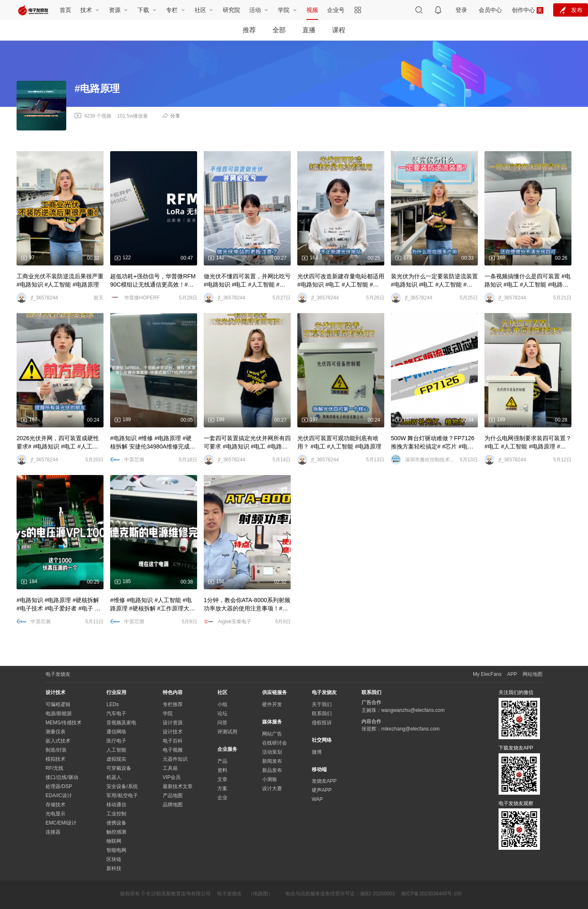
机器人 (114, 777)
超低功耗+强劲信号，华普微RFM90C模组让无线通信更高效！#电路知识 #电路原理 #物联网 (153, 281)
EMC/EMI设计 (61, 823)
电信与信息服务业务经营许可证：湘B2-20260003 (340, 894)
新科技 (114, 868)
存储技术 (55, 805)
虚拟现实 (116, 759)
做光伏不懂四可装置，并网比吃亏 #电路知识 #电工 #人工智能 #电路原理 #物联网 (247, 281)
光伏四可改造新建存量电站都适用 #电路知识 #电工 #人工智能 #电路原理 (341, 281)
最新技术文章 (178, 786)
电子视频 (173, 750)
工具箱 (170, 768)
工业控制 (116, 814)
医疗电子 (116, 741)
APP (512, 674)
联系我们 (322, 714)
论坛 (222, 714)
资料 (222, 770)
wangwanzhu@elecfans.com (413, 710)
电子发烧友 (229, 894)
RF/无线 (54, 768)
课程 (339, 30)
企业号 (336, 10)
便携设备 (116, 823)
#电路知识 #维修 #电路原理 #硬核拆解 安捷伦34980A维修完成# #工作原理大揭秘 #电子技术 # (152, 443)
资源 (116, 10)
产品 (222, 761)
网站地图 (533, 674)
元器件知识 (175, 759)
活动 (256, 10)
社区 (201, 10)
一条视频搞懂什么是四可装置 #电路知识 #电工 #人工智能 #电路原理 (528, 281)
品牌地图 (173, 805)
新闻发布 (272, 761)
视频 (312, 10)
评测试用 (227, 732)
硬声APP (322, 790)
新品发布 (272, 770)
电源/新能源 (59, 714)
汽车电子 (116, 714)
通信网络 (116, 732)
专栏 (173, 10)
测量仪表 (55, 732)
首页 (65, 10)
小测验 (270, 779)
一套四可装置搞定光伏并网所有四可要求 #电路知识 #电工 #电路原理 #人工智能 (247, 443)
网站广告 (272, 734)
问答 (222, 723)
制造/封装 (56, 750)
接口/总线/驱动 (62, 777)
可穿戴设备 (119, 768)
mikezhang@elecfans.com (411, 729)
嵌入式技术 (58, 741)
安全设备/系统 (122, 786)
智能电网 (116, 850)
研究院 (231, 10)
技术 (87, 10)
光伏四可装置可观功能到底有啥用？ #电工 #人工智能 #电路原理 (339, 442)
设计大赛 (272, 788)
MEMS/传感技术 (64, 723)
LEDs (112, 704)
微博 (317, 752)
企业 (222, 798)
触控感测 (116, 832)
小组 (222, 704)
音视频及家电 (121, 723)
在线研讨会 (275, 743)
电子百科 (173, 741)
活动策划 (272, 752)
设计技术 (173, 732)
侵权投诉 (322, 723)
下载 (144, 10)
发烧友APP (324, 781)
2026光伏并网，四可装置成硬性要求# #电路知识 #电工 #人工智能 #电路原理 (58, 443)
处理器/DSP (59, 786)
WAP (317, 799)
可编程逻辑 (58, 704)
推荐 (249, 30)
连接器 (53, 832)
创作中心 (523, 10)
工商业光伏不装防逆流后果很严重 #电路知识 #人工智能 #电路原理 (60, 280)
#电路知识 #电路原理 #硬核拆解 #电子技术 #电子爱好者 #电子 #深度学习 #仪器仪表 (58, 605)
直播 (309, 30)
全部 (279, 30)
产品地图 (173, 796)
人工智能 (116, 750)
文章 (222, 779)
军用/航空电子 (122, 796)
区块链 (114, 859)
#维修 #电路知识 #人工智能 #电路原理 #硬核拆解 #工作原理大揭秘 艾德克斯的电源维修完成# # (153, 605)
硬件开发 (272, 704)
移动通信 (116, 805)
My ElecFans (487, 674)
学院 (284, 10)
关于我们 (322, 704)
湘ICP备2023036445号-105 (431, 894)
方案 (222, 788)
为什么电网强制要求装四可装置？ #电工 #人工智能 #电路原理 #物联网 (528, 443)
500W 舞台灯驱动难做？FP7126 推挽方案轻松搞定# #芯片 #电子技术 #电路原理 (433, 443)
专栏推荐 (173, 704)
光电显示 (55, 814)
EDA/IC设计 (59, 796)
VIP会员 (172, 777)
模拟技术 (55, 759)
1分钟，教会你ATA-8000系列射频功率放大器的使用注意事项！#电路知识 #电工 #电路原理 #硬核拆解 (247, 605)
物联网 (114, 841)
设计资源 (173, 723)
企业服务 (227, 749)
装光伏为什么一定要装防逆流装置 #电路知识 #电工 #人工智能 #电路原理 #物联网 (434, 281)
